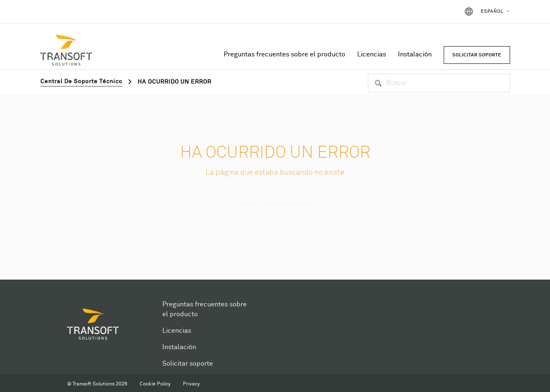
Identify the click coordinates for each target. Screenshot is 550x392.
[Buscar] (439, 83)
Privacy (191, 384)
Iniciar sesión (432, 12)
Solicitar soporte (188, 364)
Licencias (372, 54)
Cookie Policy (155, 384)
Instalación (415, 54)
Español (492, 11)
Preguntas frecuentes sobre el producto (284, 54)
